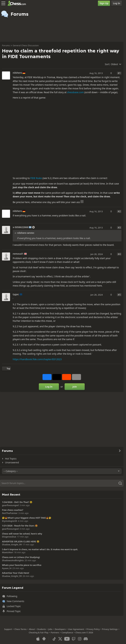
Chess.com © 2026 (84, 633)
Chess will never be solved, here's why (22, 534)
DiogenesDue (9, 537)
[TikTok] (54, 639)
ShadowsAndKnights (13, 560)
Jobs (50, 629)
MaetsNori (8, 552)
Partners (55, 633)
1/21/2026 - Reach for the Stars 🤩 (20, 526)
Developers (60, 629)
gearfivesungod (10, 505)
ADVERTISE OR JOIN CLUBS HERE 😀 (21, 541)
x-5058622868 (20, 227)
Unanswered (12, 462)
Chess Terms (20, 629)
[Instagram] (80, 639)
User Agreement (76, 629)
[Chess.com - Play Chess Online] (18, 3)
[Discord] (86, 639)
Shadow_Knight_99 (12, 544)
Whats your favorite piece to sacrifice (22, 565)
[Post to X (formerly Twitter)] (57, 377)
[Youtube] (67, 639)
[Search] (62, 483)
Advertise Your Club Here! (16, 573)
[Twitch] (74, 639)
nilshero (17, 73)
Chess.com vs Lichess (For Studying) (21, 557)
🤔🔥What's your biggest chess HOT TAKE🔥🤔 (27, 518)
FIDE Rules (36, 178)
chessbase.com (75, 92)
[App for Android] (44, 639)
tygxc (16, 294)
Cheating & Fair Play (39, 633)
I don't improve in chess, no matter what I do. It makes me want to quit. (40, 549)
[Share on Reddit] (67, 377)
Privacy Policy (93, 629)
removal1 (18, 254)
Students (41, 629)
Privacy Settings (110, 629)
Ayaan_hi (7, 568)
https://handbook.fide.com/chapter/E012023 (37, 359)
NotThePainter (10, 513)
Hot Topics (11, 459)
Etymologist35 (10, 521)
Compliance (67, 633)
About (32, 629)
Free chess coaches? (13, 510)
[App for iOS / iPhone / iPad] (38, 639)
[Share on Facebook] (47, 377)
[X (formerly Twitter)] (60, 639)
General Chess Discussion (26, 45)
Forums (6, 45)
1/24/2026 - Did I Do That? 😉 (17, 502)
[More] (76, 377)
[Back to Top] (6, 369)
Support (8, 629)
